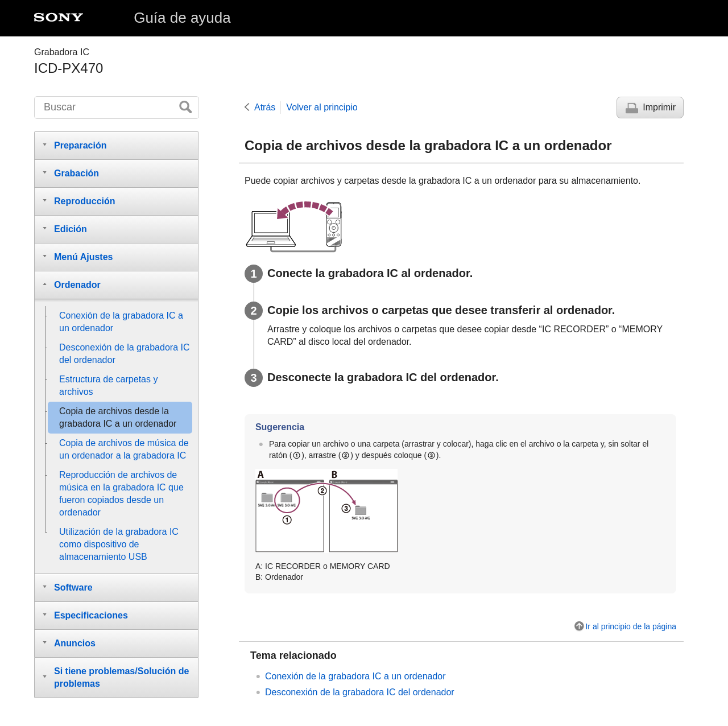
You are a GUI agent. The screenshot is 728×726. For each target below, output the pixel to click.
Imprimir (659, 107)
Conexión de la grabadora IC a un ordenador (355, 676)
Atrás (265, 107)
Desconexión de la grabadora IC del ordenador (360, 692)
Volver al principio (322, 107)
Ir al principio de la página (631, 626)
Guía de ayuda (182, 18)
